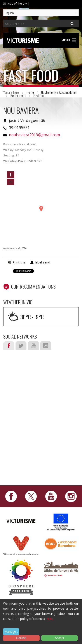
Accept (59, 638)
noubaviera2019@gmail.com (35, 135)
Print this (19, 262)
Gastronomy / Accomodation (59, 92)
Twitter (21, 345)
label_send (43, 262)
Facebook (9, 345)
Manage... (11, 631)
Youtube (33, 345)
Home (30, 92)
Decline (21, 638)
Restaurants (18, 96)
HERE (50, 619)
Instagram (46, 345)
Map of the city (17, 3)
